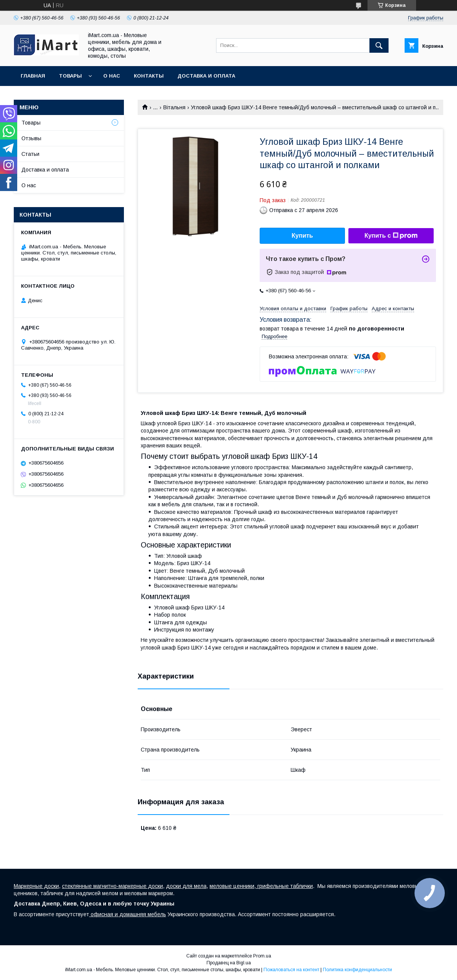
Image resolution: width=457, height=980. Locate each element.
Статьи (30, 154)
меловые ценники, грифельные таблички (261, 886)
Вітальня (174, 107)
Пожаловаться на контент (291, 970)
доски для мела (186, 886)
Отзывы (31, 138)
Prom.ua (262, 956)
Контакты (149, 76)
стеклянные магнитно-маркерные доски (112, 886)
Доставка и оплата (206, 76)
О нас (112, 76)
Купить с (391, 236)
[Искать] (379, 45)
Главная (33, 76)
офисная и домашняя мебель (128, 914)
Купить (302, 236)
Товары (70, 76)
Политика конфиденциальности (357, 970)
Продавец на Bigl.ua (229, 963)
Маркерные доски (36, 886)
